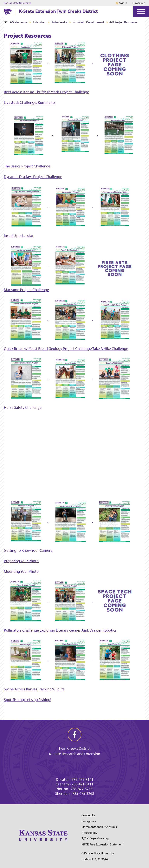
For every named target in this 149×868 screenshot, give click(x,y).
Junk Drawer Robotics (99, 630)
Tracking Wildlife (51, 689)
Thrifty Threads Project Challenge (62, 92)
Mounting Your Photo (21, 571)
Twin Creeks (59, 22)
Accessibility (89, 833)
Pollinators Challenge (21, 630)
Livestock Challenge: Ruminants (30, 102)
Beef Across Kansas (19, 92)
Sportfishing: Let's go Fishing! (28, 700)
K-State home (16, 22)
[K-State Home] (8, 12)
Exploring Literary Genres (60, 630)
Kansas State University (17, 3)
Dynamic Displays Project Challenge (33, 177)
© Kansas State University (98, 853)
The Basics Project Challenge (27, 166)
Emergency (89, 821)
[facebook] (74, 735)
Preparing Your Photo (21, 561)
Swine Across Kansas (21, 689)
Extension (39, 22)
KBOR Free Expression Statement (102, 844)
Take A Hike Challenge (110, 349)
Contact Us (88, 815)
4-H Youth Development (88, 22)
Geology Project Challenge (70, 349)
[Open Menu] (141, 12)
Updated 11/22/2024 (95, 859)
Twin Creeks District (75, 748)
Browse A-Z (139, 3)
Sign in (123, 3)
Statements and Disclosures (99, 827)
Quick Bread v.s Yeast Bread (26, 349)
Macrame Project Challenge (26, 290)
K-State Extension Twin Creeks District (58, 11)
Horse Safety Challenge (23, 407)
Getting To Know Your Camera (28, 550)
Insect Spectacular (19, 235)
